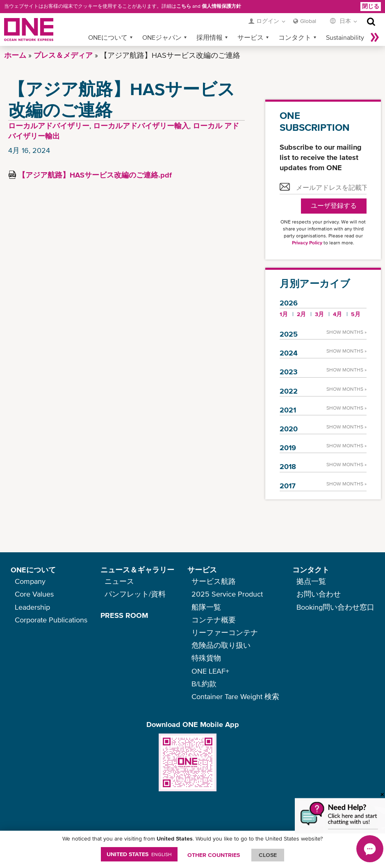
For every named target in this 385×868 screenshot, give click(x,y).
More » (375, 37)
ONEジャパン (162, 37)
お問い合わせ (319, 594)
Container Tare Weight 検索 (235, 696)
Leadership (32, 607)
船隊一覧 (206, 607)
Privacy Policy (307, 243)
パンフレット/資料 (135, 594)
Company (30, 581)
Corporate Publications (51, 620)
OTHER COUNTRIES (214, 855)
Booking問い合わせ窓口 (335, 607)
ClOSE (268, 855)
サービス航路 (214, 581)
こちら (184, 6)
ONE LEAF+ (210, 671)
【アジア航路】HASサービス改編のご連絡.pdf (95, 175)
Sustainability (345, 37)
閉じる (371, 6)
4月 (337, 314)
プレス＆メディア (63, 55)
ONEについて (108, 37)
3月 (319, 314)
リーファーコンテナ (225, 632)
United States (139, 854)
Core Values (34, 594)
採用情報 (210, 37)
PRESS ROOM (124, 615)
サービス (251, 37)
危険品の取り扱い (221, 645)
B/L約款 (204, 684)
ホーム (15, 55)
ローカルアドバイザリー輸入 (141, 126)
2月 (301, 314)
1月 (284, 314)
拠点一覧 (311, 581)
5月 (356, 314)
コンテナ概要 (214, 620)
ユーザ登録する (334, 206)
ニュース (119, 581)
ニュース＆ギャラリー (137, 570)
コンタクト (295, 37)
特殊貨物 (206, 658)
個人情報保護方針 (221, 6)
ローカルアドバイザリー (49, 126)
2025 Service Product (227, 594)
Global (308, 21)
